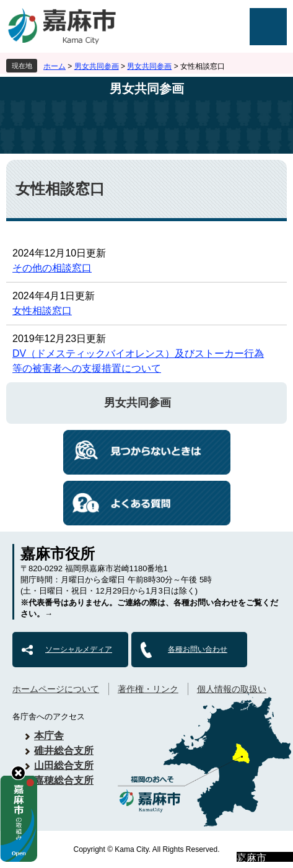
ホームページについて (56, 689)
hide (18, 773)
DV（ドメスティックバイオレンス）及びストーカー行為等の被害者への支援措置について (138, 361)
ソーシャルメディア (79, 649)
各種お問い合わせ (198, 649)
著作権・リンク (148, 689)
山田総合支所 (64, 765)
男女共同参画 (97, 66)
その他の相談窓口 (52, 268)
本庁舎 (49, 736)
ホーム (55, 66)
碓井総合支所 (64, 751)
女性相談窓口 (42, 311)
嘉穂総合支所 (64, 780)
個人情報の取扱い (232, 689)
